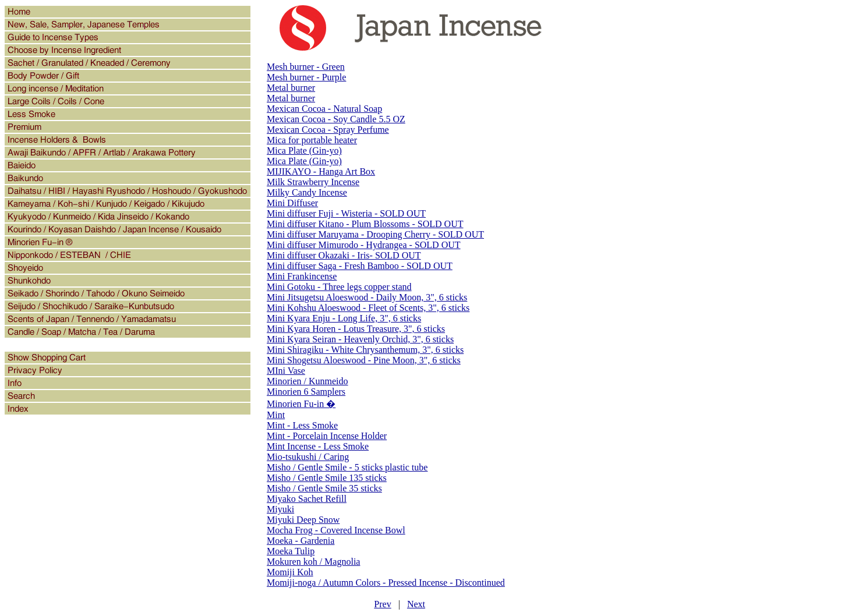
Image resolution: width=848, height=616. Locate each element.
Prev (382, 604)
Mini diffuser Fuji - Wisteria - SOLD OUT (346, 213)
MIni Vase (286, 371)
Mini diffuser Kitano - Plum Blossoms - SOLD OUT (365, 224)
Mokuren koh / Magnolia (313, 562)
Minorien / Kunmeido (308, 381)
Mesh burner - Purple (306, 77)
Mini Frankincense (302, 276)
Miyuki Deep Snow (303, 520)
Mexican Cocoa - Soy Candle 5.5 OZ (336, 119)
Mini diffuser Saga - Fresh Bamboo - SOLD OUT (360, 266)
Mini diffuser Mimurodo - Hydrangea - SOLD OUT (364, 245)
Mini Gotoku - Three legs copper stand (339, 287)
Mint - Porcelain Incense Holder (327, 436)
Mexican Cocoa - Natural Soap (324, 109)
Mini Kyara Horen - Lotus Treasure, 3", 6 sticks (356, 329)
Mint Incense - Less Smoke (318, 446)
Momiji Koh (290, 572)
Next (416, 604)
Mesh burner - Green (306, 67)
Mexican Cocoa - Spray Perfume (328, 130)
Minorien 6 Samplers (306, 392)
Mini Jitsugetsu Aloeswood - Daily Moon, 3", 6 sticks (367, 297)
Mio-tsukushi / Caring (308, 457)
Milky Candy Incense (307, 192)
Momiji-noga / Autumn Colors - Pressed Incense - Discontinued (386, 583)
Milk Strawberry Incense (313, 182)
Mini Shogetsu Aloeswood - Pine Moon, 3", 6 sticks (364, 360)
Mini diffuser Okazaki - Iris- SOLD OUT (344, 255)
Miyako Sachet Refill (307, 499)
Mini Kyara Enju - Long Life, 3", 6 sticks (344, 318)
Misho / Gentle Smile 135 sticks (327, 478)
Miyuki (280, 509)
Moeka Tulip (291, 551)
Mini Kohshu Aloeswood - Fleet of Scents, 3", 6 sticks (368, 308)
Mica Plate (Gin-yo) (304, 151)
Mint (276, 415)
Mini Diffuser (292, 203)
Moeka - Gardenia (301, 541)
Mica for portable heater (312, 140)
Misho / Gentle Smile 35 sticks (324, 488)
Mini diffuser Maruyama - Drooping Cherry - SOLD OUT (375, 234)
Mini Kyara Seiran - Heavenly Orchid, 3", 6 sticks (360, 339)
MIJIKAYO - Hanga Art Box (321, 171)
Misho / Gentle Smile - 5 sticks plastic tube (347, 467)
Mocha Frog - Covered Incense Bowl (336, 530)
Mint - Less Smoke (302, 425)
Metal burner (291, 88)
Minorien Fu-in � (301, 404)
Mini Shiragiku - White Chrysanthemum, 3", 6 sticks (365, 350)
